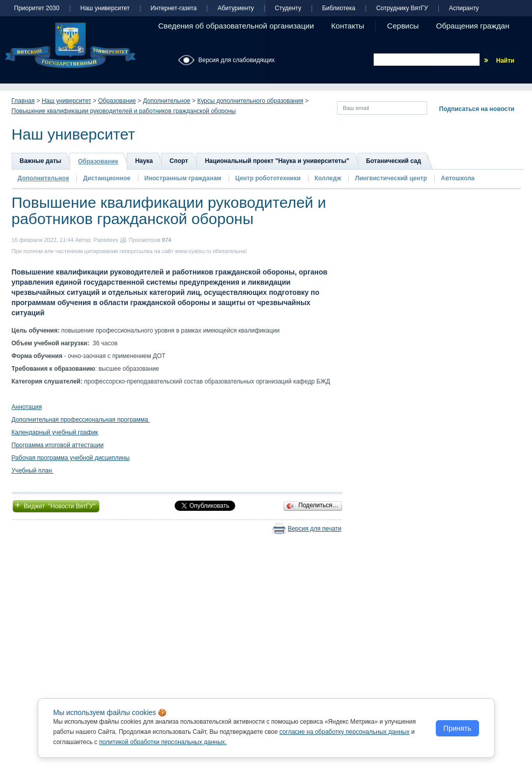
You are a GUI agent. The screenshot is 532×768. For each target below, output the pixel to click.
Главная (23, 101)
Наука (144, 161)
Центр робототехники (269, 178)
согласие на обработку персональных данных (345, 732)
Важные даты (41, 161)
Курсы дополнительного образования (250, 101)
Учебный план (33, 471)
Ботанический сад (394, 161)
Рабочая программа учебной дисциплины (71, 458)
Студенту (288, 8)
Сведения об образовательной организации (236, 26)
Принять (457, 728)
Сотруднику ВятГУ (402, 8)
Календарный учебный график (55, 432)
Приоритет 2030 (37, 8)
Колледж (328, 178)
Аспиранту (464, 8)
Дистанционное (107, 178)
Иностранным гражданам (183, 178)
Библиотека (339, 8)
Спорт (179, 161)
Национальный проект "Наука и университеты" (277, 161)
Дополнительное (167, 101)
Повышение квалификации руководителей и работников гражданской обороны (124, 111)
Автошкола (458, 178)
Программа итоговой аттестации (58, 445)
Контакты (348, 26)
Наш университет (105, 8)
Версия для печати (314, 529)
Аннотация (27, 407)
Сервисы (403, 26)
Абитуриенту (235, 8)
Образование (117, 101)
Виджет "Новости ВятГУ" (56, 505)
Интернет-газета (174, 8)
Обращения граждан (473, 26)
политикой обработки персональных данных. (163, 742)
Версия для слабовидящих (237, 60)
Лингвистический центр (392, 178)
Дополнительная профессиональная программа (81, 420)
